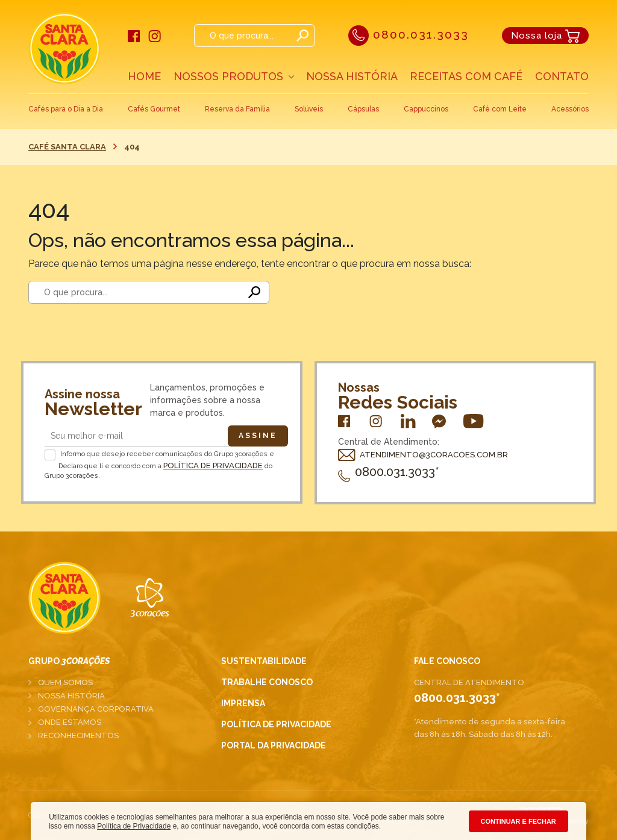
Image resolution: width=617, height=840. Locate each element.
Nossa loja (545, 36)
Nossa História (352, 76)
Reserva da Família (237, 109)
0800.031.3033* (389, 472)
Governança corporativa (96, 709)
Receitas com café (466, 76)
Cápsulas (363, 109)
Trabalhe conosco (267, 682)
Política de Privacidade (213, 465)
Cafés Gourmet (154, 109)
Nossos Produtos (228, 76)
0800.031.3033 (409, 34)
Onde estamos (70, 722)
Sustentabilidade (264, 661)
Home (144, 76)
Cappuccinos (426, 109)
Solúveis (309, 109)
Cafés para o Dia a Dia (66, 109)
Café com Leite (500, 109)
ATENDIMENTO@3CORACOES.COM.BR (423, 455)
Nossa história (71, 696)
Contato (562, 76)
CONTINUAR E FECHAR (518, 821)
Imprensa (243, 703)
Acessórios (570, 109)
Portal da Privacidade (274, 745)
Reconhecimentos (78, 735)
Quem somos (65, 682)
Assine (258, 436)
